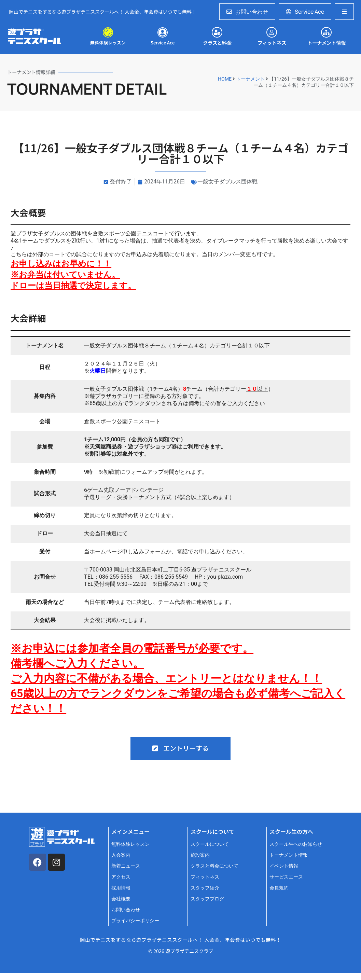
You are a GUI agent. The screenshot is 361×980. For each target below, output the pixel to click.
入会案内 (121, 855)
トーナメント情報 (289, 855)
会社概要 (121, 899)
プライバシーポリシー (135, 921)
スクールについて (210, 844)
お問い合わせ (126, 910)
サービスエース (286, 877)
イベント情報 (284, 866)
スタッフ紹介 (205, 888)
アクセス (121, 877)
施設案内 (200, 855)
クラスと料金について (214, 866)
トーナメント (250, 79)
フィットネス (205, 877)
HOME (225, 79)
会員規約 (279, 888)
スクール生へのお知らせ (296, 844)
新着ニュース (126, 866)
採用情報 (121, 888)
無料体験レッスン (130, 844)
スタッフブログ (207, 899)
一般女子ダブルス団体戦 (227, 182)
